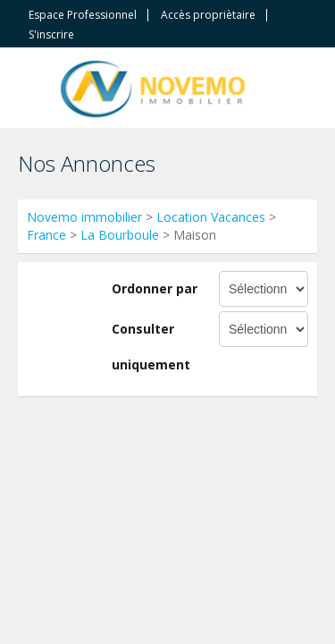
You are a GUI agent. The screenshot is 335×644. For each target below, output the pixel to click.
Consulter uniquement (151, 347)
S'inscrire (51, 35)
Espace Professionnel (83, 15)
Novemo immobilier (84, 217)
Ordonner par (155, 288)
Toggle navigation (33, 90)
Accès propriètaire (208, 15)
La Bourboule (120, 235)
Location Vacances (211, 217)
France (46, 235)
